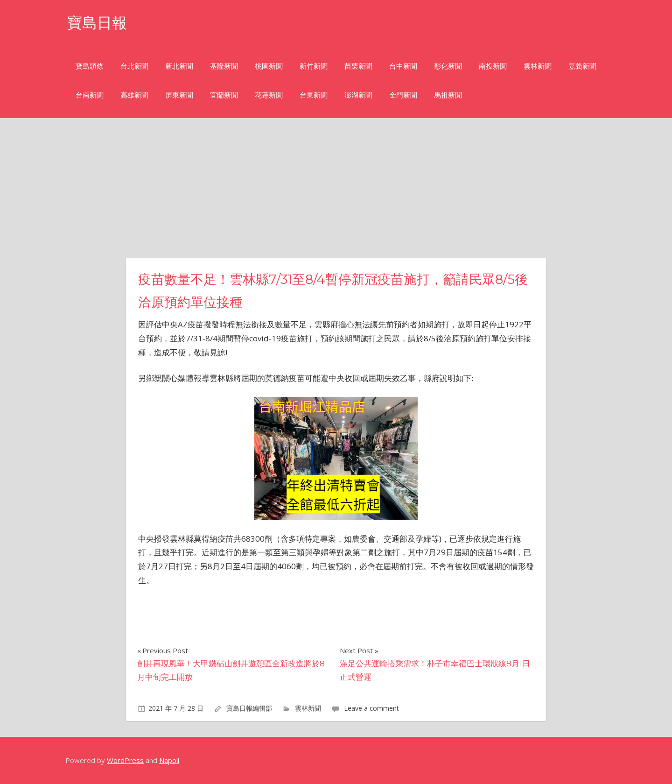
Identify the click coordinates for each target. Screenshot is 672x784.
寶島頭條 (90, 66)
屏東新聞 (179, 95)
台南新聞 (90, 95)
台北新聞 (134, 66)
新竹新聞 (314, 66)
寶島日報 (97, 23)
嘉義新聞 (582, 66)
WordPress (125, 760)
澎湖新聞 (358, 95)
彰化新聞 (448, 66)
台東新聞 (314, 95)
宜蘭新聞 (224, 95)
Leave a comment (371, 708)
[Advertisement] (336, 188)
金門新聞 (403, 95)
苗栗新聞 (358, 66)
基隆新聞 (224, 66)
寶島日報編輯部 (249, 708)
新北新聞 (179, 66)
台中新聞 (403, 66)
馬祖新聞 (448, 95)
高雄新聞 (134, 95)
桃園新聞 (269, 66)
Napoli (169, 760)
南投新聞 (493, 66)
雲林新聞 (538, 66)
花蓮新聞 (269, 95)
